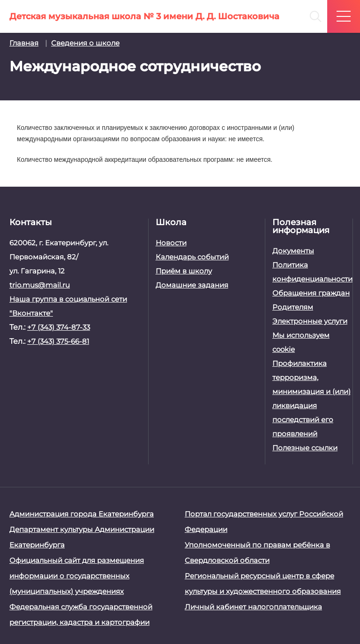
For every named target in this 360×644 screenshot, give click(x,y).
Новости (171, 243)
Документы (293, 251)
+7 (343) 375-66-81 (58, 341)
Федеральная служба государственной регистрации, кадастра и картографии (81, 614)
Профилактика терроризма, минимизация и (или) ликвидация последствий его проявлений (311, 398)
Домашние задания (192, 285)
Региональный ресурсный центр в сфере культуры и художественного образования (263, 583)
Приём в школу (184, 271)
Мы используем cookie (301, 342)
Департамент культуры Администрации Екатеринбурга (82, 537)
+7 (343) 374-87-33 (59, 327)
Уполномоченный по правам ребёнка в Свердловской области (257, 553)
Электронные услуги (310, 321)
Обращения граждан (311, 293)
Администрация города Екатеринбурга (82, 514)
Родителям (293, 307)
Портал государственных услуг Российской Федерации (264, 522)
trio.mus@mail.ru (40, 285)
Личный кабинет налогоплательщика (253, 607)
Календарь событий (192, 257)
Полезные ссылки (305, 448)
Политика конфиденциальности (311, 272)
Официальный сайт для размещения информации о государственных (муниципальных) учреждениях (77, 576)
